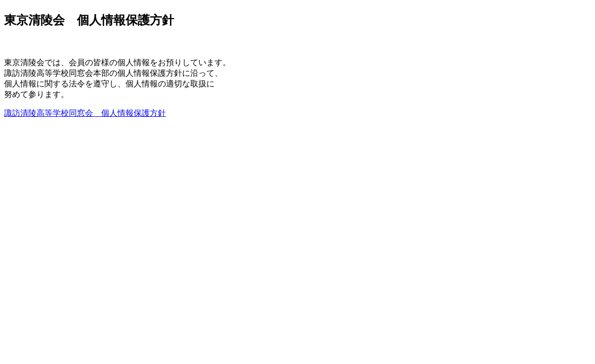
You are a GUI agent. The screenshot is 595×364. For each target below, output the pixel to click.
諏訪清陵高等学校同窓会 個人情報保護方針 (85, 113)
